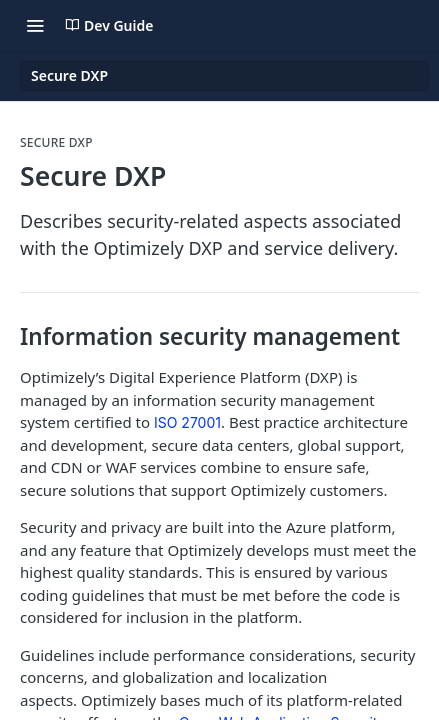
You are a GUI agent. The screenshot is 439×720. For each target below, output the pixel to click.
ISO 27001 (187, 422)
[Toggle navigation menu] (35, 25)
